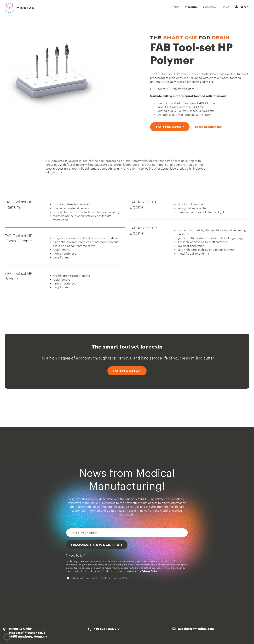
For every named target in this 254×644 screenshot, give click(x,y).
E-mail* (71, 524)
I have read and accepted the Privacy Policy (101, 578)
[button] (7, 637)
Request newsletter (97, 545)
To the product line (208, 127)
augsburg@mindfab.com (196, 629)
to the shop (170, 127)
